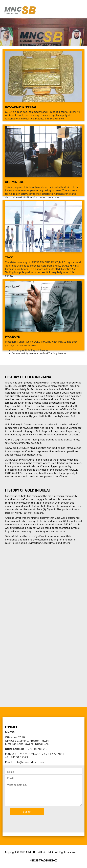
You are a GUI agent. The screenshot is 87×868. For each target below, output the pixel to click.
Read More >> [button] (17, 360)
